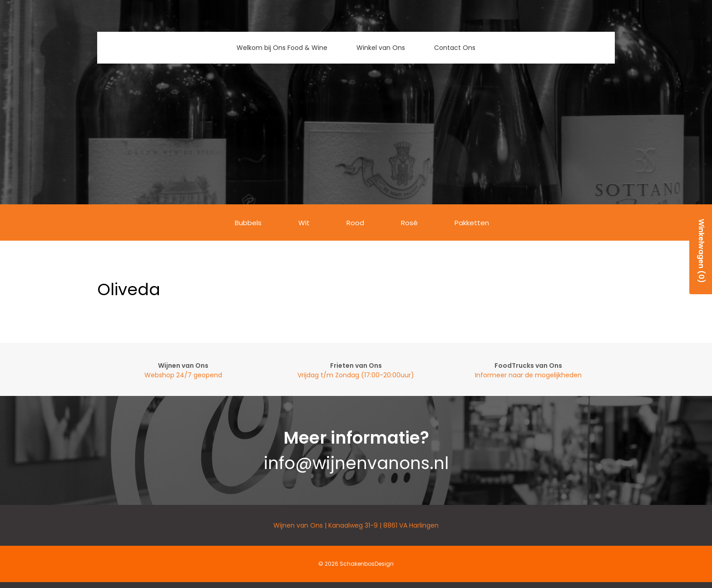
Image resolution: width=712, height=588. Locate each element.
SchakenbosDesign (367, 564)
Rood (355, 223)
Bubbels (248, 223)
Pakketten (472, 223)
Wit (304, 223)
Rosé (409, 223)
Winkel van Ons (381, 48)
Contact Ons (455, 48)
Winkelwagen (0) (701, 251)
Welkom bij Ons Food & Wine (282, 48)
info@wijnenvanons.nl (356, 463)
